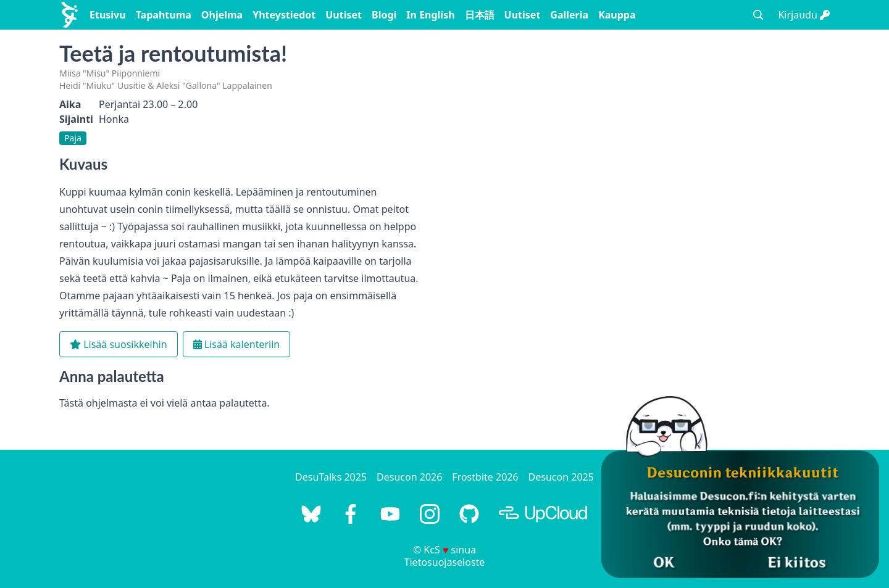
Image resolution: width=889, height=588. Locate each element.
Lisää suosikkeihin (119, 344)
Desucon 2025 (561, 477)
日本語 (480, 15)
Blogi (384, 15)
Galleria (569, 15)
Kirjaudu (804, 15)
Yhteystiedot (284, 15)
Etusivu (108, 15)
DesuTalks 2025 (331, 477)
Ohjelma (222, 15)
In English (430, 15)
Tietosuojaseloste (445, 562)
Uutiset (344, 15)
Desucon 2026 (409, 477)
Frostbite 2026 (485, 477)
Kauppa (617, 15)
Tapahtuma (164, 15)
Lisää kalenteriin (237, 344)
